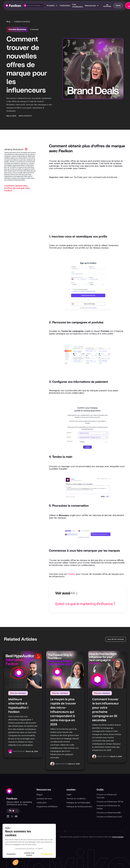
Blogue (40, 795)
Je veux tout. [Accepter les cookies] (47, 854)
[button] (34, 6)
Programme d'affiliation (47, 807)
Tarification (65, 6)
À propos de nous (44, 799)
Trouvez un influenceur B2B (109, 813)
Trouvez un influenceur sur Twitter (108, 807)
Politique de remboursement (79, 807)
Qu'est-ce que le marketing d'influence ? (85, 604)
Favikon (72, 574)
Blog (8, 22)
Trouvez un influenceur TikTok (110, 802)
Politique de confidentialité (78, 803)
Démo (118, 6)
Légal (69, 795)
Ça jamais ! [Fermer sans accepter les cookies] (11, 854)
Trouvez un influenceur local (109, 817)
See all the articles (116, 639)
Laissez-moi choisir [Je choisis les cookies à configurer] (29, 854)
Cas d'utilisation (78, 6)
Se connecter (107, 6)
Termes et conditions (76, 799)
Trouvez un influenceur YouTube (107, 796)
